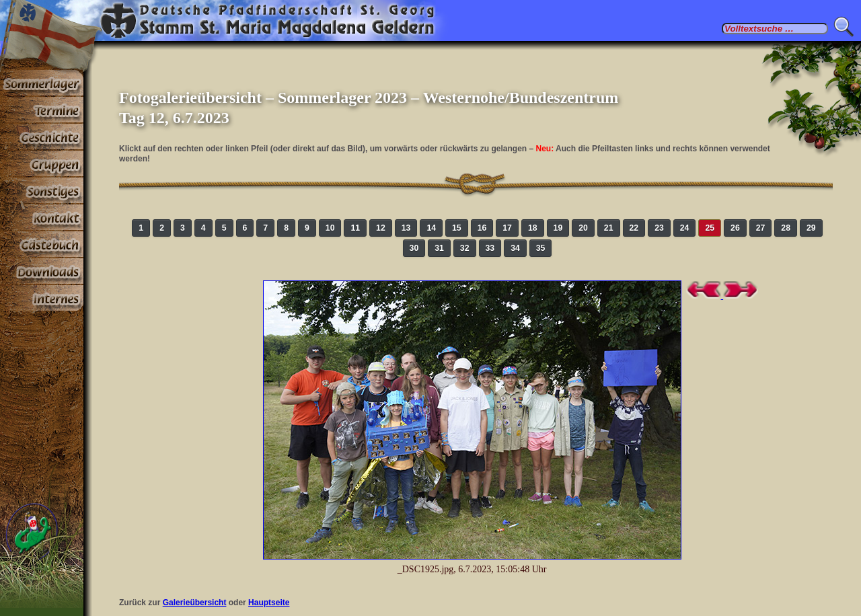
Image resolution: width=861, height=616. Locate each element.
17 (507, 228)
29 (811, 228)
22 (634, 228)
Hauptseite (269, 603)
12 (381, 228)
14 (431, 228)
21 (609, 228)
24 (685, 228)
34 (515, 248)
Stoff (42, 272)
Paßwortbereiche (42, 299)
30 (414, 248)
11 (355, 228)
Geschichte (42, 137)
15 (457, 228)
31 (439, 248)
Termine (42, 110)
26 (735, 228)
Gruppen (42, 164)
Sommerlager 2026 (42, 83)
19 (558, 228)
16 (482, 228)
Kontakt (42, 218)
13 (406, 228)
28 (786, 228)
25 (710, 228)
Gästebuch (42, 245)
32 (465, 248)
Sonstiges (42, 191)
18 (533, 228)
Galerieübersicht (195, 603)
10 (330, 228)
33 (490, 248)
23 (659, 228)
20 (583, 228)
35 (541, 248)
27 (761, 228)
